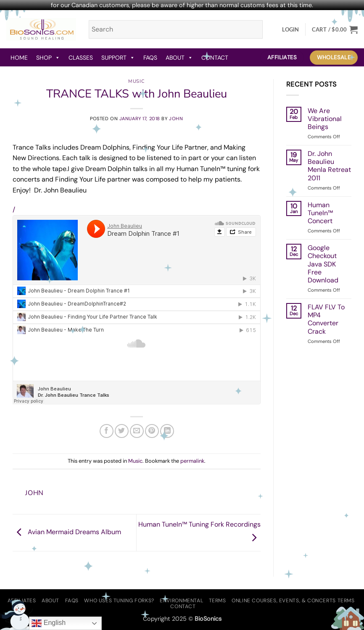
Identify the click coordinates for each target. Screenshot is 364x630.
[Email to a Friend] (137, 431)
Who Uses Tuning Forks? (119, 601)
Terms (218, 601)
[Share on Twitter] (122, 431)
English (49, 623)
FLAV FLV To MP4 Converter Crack (326, 319)
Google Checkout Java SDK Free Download (323, 264)
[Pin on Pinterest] (152, 431)
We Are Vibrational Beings (325, 119)
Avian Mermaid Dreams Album (67, 532)
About (179, 58)
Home (19, 58)
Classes (81, 58)
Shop (48, 58)
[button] (290, 29)
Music (136, 81)
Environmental (181, 601)
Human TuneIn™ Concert (320, 213)
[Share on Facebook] (107, 431)
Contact (215, 58)
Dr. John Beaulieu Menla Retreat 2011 (329, 166)
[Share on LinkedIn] (167, 431)
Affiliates (22, 601)
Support (118, 58)
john (176, 119)
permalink (192, 461)
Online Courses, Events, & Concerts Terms (293, 601)
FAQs (150, 58)
